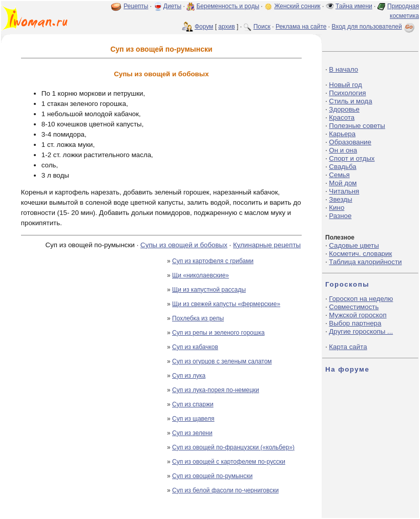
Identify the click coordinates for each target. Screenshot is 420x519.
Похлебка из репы (198, 318)
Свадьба (342, 167)
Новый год (345, 85)
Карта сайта (348, 347)
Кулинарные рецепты (267, 245)
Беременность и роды (228, 6)
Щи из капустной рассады (209, 290)
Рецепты (136, 6)
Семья (339, 175)
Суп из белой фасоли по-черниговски (225, 490)
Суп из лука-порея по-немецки (216, 390)
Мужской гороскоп (358, 315)
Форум (204, 27)
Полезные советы (357, 126)
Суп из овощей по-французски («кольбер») (233, 447)
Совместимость (354, 307)
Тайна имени (354, 6)
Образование (350, 142)
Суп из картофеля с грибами (213, 261)
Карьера (342, 134)
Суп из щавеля (193, 419)
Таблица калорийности (365, 262)
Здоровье (344, 109)
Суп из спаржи (193, 404)
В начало (343, 69)
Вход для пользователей (374, 27)
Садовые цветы (354, 245)
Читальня (344, 191)
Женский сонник (297, 6)
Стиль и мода (350, 101)
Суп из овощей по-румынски (212, 476)
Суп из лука (189, 376)
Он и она (343, 150)
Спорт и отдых (352, 158)
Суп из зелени (192, 433)
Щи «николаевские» (201, 275)
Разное (340, 216)
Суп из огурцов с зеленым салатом (222, 361)
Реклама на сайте (301, 27)
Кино (337, 208)
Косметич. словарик (360, 254)
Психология (347, 93)
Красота (342, 117)
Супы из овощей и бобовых (184, 245)
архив (226, 27)
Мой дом (343, 183)
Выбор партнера (355, 323)
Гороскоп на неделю (361, 299)
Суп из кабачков (195, 347)
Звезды (340, 199)
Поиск (262, 27)
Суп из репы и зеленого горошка (218, 333)
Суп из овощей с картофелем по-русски (229, 462)
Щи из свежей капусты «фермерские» (226, 304)
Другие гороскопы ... (361, 331)
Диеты (172, 6)
